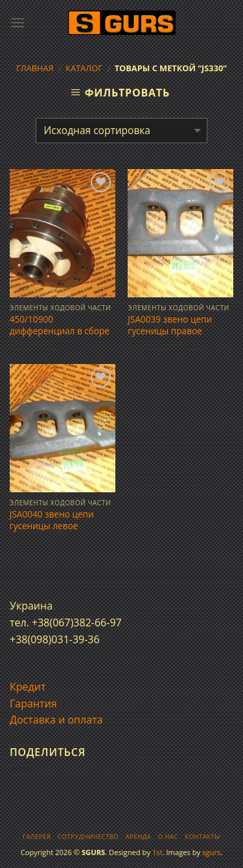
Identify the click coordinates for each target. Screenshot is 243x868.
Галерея (37, 837)
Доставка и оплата (56, 720)
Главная (35, 68)
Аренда (138, 837)
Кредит (28, 687)
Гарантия (33, 703)
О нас (168, 837)
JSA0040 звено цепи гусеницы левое (52, 520)
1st (157, 852)
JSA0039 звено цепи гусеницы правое (170, 325)
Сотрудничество (88, 837)
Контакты (202, 837)
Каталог (84, 68)
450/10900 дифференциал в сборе (60, 325)
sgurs (211, 852)
